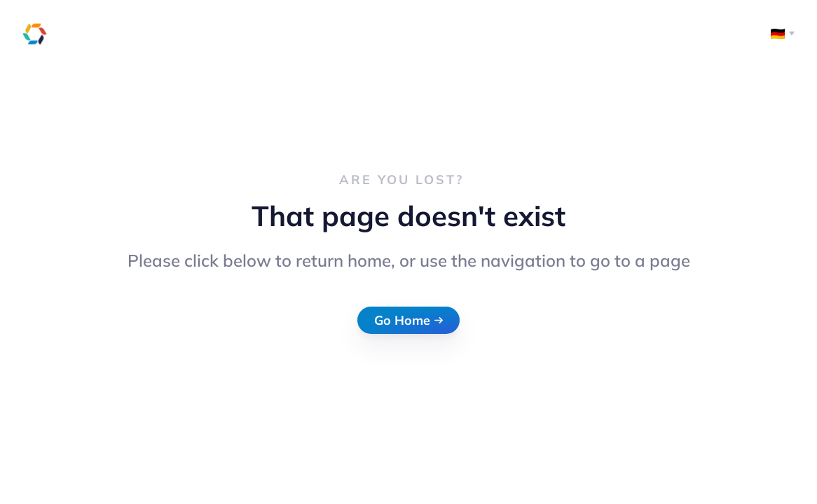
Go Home (408, 320)
